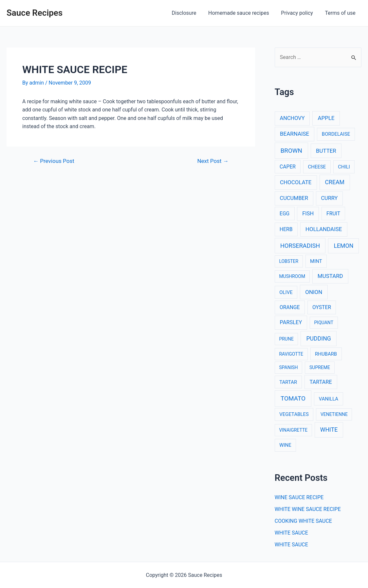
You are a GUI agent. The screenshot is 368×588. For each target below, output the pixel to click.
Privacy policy (299, 13)
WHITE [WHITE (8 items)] (329, 430)
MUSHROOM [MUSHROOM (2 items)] (292, 276)
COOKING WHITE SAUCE (303, 521)
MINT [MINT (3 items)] (316, 261)
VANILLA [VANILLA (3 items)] (329, 399)
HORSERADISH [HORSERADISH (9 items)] (300, 246)
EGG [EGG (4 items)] (285, 214)
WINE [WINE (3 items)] (285, 445)
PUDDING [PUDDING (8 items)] (318, 339)
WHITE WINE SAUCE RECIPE (308, 509)
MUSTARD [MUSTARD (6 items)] (330, 276)
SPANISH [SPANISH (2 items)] (288, 367)
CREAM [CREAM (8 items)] (335, 182)
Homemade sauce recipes (243, 13)
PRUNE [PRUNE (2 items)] (286, 339)
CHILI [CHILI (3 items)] (344, 167)
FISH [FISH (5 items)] (308, 214)
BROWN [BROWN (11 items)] (291, 151)
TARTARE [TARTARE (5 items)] (321, 382)
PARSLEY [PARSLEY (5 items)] (291, 322)
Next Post (213, 161)
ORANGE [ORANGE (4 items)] (290, 307)
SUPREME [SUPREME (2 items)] (320, 367)
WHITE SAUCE (291, 533)
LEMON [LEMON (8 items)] (343, 246)
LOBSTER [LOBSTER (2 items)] (289, 261)
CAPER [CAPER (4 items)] (288, 167)
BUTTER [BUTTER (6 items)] (326, 151)
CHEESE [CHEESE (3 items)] (317, 167)
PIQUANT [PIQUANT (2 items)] (324, 323)
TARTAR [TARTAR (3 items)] (288, 382)
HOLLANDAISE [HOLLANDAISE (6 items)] (324, 229)
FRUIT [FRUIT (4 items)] (333, 214)
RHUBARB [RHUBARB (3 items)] (326, 354)
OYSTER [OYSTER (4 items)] (322, 307)
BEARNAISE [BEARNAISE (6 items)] (294, 134)
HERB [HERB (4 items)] (286, 229)
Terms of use (341, 13)
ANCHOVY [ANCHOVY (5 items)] (292, 118)
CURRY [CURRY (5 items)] (329, 198)
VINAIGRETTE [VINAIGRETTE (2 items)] (293, 430)
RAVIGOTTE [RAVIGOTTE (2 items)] (291, 354)
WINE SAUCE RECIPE (299, 497)
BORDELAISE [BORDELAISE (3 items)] (336, 134)
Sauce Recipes (35, 13)
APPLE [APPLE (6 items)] (326, 118)
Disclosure (189, 13)
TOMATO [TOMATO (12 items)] (293, 398)
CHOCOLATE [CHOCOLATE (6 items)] (296, 182)
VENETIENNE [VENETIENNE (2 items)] (334, 414)
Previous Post (54, 161)
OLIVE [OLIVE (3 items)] (286, 292)
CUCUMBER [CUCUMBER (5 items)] (294, 198)
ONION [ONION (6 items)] (314, 292)
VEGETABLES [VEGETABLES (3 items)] (294, 414)
